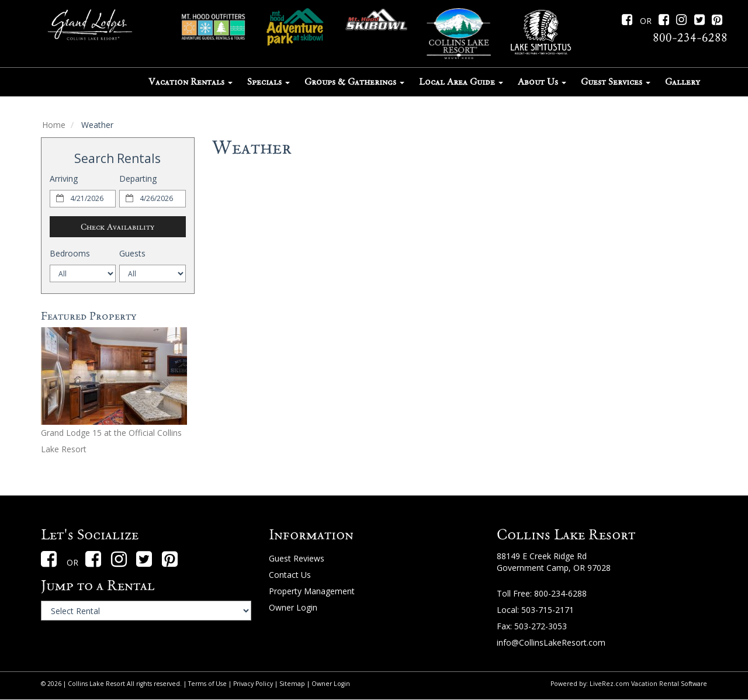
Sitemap (292, 684)
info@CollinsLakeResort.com (551, 642)
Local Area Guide (461, 82)
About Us (542, 82)
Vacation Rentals (191, 82)
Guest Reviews (297, 558)
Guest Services (616, 82)
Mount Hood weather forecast (459, 465)
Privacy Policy (253, 684)
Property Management (312, 591)
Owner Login (293, 607)
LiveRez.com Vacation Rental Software (648, 684)
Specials (269, 82)
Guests (132, 253)
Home (54, 125)
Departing (138, 179)
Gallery (683, 82)
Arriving (64, 179)
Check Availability (117, 227)
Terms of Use (207, 684)
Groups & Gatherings (354, 82)
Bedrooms (70, 253)
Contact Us (290, 575)
